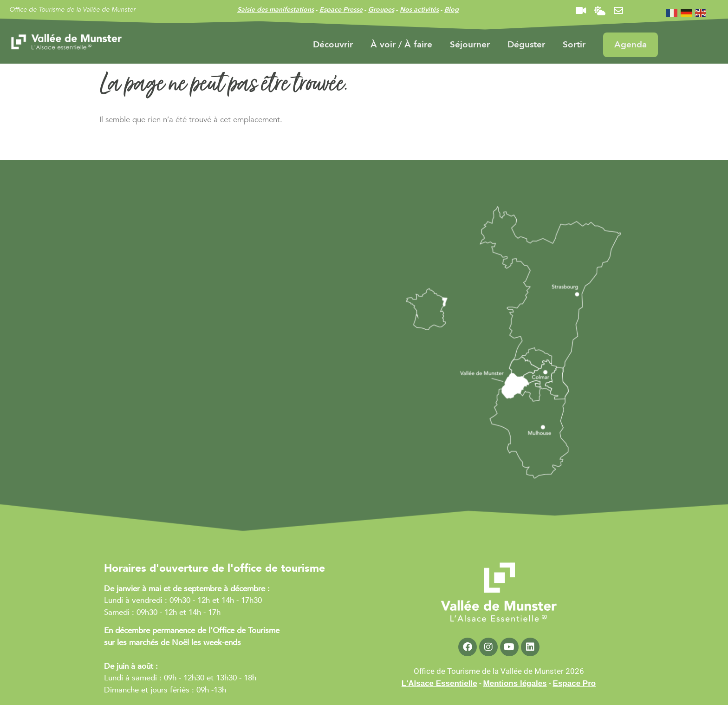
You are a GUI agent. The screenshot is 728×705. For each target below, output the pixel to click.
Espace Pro (575, 683)
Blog (452, 10)
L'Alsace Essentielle (439, 683)
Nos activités (419, 10)
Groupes (381, 10)
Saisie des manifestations (276, 10)
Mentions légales (515, 683)
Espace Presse (341, 10)
